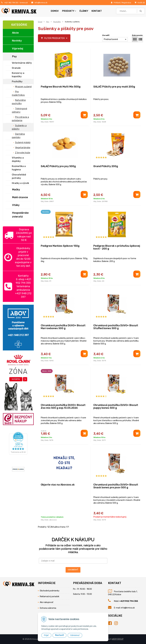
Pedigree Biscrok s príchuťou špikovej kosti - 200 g (117, 247)
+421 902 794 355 (11, 3)
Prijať (46, 635)
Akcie (15, 33)
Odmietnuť (75, 635)
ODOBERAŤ (73, 570)
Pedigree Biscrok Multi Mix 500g (61, 87)
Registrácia (126, 3)
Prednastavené (111, 39)
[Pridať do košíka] (84, 115)
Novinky (17, 41)
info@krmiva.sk (41, 3)
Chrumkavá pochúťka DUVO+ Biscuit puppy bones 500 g (116, 406)
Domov (55, 11)
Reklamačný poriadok (50, 597)
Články (84, 11)
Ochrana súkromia (48, 608)
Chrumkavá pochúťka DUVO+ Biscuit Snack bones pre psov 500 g (116, 486)
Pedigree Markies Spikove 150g (60, 246)
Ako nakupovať (46, 602)
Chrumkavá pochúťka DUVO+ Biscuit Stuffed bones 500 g (116, 327)
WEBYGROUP (118, 639)
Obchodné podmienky (50, 591)
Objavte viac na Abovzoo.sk (58, 485)
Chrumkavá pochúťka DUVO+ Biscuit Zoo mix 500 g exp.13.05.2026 (63, 406)
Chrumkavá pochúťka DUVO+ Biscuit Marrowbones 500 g (63, 327)
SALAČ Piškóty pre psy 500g (58, 166)
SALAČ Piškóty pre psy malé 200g (114, 87)
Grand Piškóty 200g (106, 166)
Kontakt (97, 11)
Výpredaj (18, 49)
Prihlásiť (117, 3)
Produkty (69, 11)
